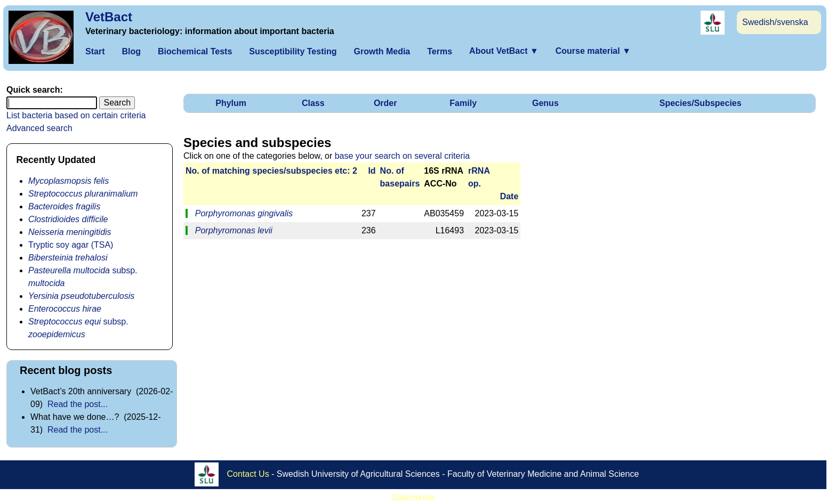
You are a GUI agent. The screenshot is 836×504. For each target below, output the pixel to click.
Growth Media (382, 51)
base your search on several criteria (402, 156)
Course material (593, 51)
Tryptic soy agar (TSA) (71, 245)
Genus (545, 103)
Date (509, 196)
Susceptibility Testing (293, 51)
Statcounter (413, 497)
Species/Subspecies (701, 103)
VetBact (109, 17)
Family (463, 103)
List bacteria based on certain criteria (76, 115)
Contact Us (248, 474)
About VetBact (504, 51)
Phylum (231, 103)
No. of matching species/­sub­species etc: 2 (271, 171)
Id (372, 171)
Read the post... (78, 404)
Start (95, 51)
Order (385, 103)
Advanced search (39, 128)
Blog (131, 51)
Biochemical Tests (195, 51)
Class (313, 103)
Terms (440, 51)
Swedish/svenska (775, 22)
